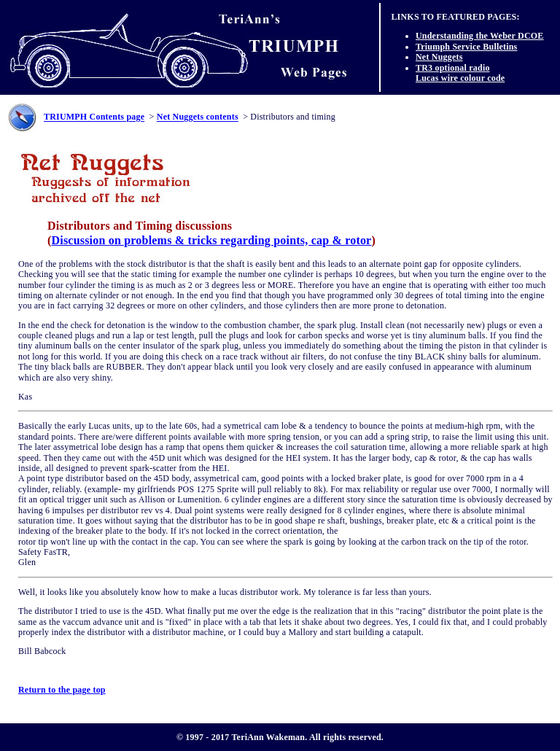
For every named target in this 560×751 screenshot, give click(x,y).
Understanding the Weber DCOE (480, 36)
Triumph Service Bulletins (466, 47)
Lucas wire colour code (460, 78)
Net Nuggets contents (198, 117)
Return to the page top (62, 690)
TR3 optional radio (453, 68)
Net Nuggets (439, 57)
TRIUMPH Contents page (94, 117)
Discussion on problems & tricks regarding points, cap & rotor (212, 240)
